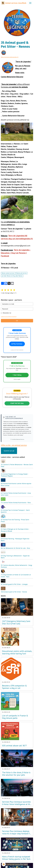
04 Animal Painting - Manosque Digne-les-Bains (15, 540)
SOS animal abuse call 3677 (14, 746)
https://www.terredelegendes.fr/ (10, 57)
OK (17, 321)
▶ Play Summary (17, 344)
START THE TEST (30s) (17, 403)
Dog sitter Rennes (18, 276)
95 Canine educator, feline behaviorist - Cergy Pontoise (16, 566)
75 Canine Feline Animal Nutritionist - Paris (16, 503)
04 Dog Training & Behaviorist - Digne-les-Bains (15, 557)
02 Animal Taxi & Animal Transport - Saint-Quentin (15, 511)
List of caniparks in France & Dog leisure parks (15, 717)
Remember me (7, 313)
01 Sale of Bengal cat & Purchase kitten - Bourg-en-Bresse (15, 530)
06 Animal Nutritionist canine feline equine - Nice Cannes (16, 484)
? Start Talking (17, 375)
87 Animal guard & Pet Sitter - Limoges (14, 584)
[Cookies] (4, 864)
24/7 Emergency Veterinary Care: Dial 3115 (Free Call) (16, 622)
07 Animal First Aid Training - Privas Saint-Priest (15, 521)
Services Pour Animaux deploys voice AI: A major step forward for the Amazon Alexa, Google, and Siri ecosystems (17, 832)
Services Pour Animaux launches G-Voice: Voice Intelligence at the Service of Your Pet (17, 803)
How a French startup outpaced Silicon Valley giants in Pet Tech (16, 858)
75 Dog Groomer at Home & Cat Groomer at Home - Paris (16, 576)
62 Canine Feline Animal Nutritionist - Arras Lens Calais (16, 494)
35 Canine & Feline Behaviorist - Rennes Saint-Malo (17, 465)
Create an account (5, 317)
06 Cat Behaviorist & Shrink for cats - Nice (15, 548)
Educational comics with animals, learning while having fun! (17, 652)
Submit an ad (9, 451)
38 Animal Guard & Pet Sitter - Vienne (14, 592)
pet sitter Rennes (6, 276)
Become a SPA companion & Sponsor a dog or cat (14, 687)
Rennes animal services (8, 273)
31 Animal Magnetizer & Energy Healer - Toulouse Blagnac (15, 475)
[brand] (14, 3)
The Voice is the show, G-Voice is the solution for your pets (16, 774)
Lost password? (13, 317)
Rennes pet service (21, 273)
